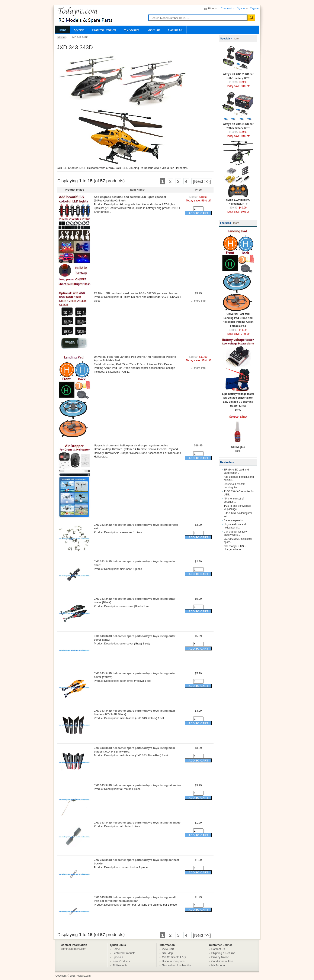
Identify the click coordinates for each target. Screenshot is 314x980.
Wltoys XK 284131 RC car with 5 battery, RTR (238, 125)
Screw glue (238, 446)
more (236, 39)
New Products (121, 961)
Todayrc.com (83, 976)
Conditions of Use (222, 961)
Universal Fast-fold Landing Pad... (234, 486)
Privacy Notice (220, 957)
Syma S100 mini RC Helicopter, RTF (238, 200)
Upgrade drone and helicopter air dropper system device (131, 445)
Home (62, 30)
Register (255, 8)
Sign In (241, 8)
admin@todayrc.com (73, 949)
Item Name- (138, 190)
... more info (198, 301)
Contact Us (175, 30)
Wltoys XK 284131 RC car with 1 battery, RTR (238, 75)
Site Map (167, 953)
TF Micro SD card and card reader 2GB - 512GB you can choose (136, 293)
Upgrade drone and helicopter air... (235, 526)
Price (198, 190)
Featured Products (104, 30)
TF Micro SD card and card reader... (236, 471)
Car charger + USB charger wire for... (235, 548)
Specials (79, 30)
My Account (132, 30)
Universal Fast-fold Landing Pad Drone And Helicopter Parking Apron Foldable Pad (238, 319)
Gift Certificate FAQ (174, 957)
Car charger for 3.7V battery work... (235, 533)
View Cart (154, 30)
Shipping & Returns (223, 953)
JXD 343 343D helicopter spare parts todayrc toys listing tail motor (137, 785)
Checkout (226, 9)
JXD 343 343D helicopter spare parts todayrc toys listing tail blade (137, 823)
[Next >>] (202, 181)
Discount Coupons (173, 961)
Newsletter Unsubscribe (177, 965)
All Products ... (122, 965)
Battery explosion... (235, 520)
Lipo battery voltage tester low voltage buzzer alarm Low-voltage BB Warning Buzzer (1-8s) (238, 399)
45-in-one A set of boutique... (234, 500)
